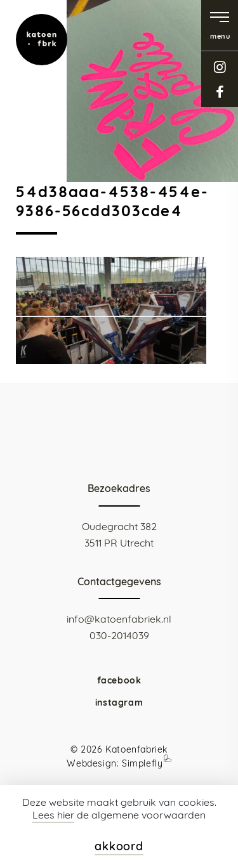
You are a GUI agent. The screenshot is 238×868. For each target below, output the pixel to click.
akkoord (119, 846)
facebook (220, 92)
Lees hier (53, 815)
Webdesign (91, 763)
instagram (220, 67)
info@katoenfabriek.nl (119, 619)
